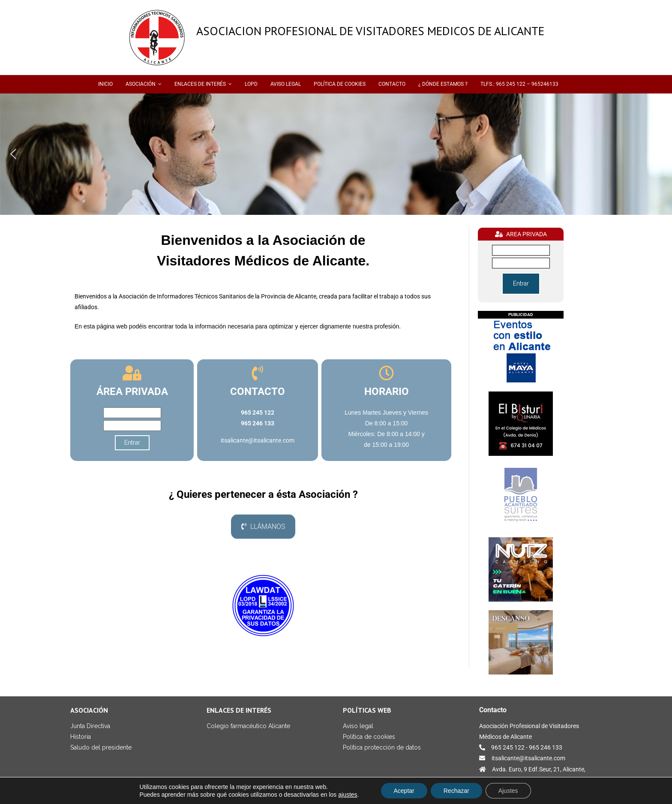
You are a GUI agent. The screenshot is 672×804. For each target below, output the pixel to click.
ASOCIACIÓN (141, 84)
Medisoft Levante (136, 799)
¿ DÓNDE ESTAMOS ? (443, 84)
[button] (13, 154)
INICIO (105, 84)
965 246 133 (546, 747)
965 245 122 (508, 747)
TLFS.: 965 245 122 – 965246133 (519, 84)
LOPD (251, 84)
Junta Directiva (90, 726)
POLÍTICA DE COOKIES (340, 84)
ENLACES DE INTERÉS (200, 84)
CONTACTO (392, 84)
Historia (81, 737)
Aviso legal (358, 726)
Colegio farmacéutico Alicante (248, 726)
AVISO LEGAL (286, 84)
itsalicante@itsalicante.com (258, 440)
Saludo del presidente (101, 747)
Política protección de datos (382, 747)
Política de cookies (369, 737)
